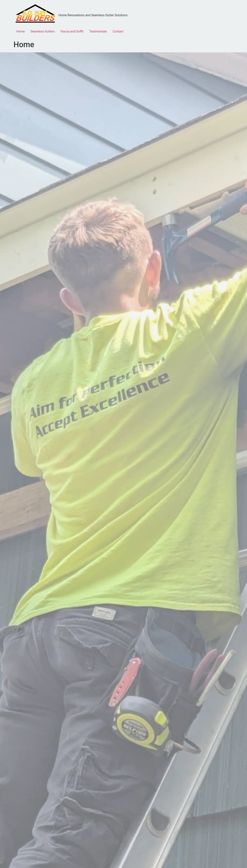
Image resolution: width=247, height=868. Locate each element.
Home (21, 31)
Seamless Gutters (43, 31)
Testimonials (98, 31)
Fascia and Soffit (72, 31)
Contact (118, 31)
